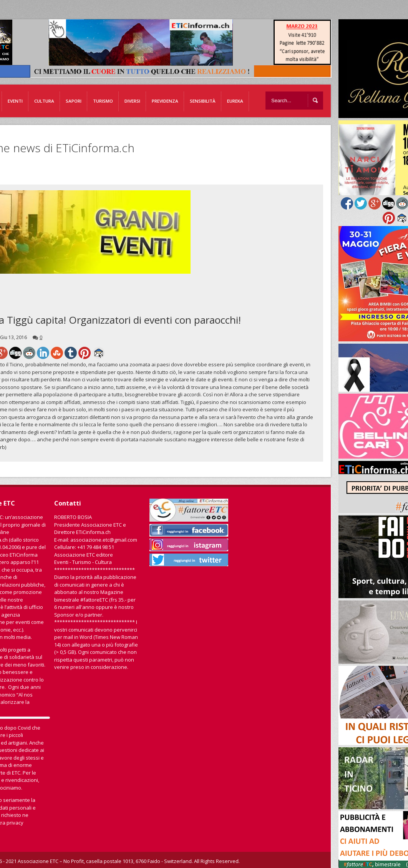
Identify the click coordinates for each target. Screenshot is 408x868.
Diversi (132, 101)
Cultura (44, 101)
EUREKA (235, 101)
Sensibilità (203, 101)
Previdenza (165, 101)
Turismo (103, 101)
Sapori (74, 101)
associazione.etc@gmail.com (104, 540)
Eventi (15, 101)
